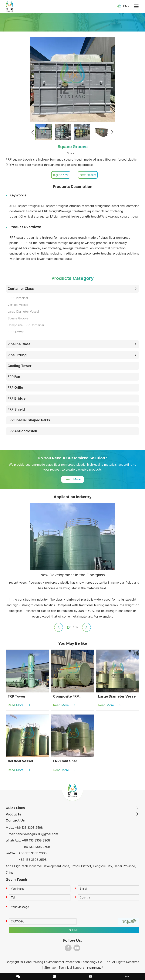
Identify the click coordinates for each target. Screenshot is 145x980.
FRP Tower (15, 332)
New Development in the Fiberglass (72, 575)
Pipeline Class (19, 344)
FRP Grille (15, 387)
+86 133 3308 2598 (36, 847)
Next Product (88, 175)
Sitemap (50, 968)
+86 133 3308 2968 (36, 840)
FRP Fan (14, 377)
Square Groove (18, 318)
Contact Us (15, 820)
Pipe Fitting (17, 355)
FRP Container (18, 298)
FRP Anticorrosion (22, 431)
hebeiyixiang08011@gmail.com (37, 834)
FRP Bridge (17, 398)
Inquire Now (61, 175)
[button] (33, 132)
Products (13, 814)
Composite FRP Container (26, 325)
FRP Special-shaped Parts (29, 420)
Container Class (21, 289)
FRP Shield (16, 409)
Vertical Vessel (18, 305)
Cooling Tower (20, 366)
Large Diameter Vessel (23, 312)
